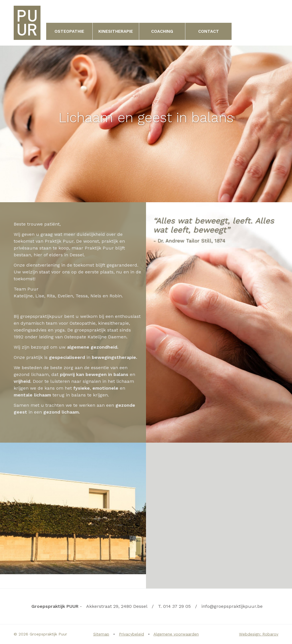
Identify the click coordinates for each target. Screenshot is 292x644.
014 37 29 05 (177, 606)
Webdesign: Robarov (259, 634)
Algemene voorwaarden (176, 634)
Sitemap (101, 634)
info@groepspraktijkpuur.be (232, 606)
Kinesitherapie (116, 31)
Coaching (162, 31)
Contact (209, 31)
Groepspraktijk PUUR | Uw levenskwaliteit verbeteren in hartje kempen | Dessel (27, 23)
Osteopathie (69, 31)
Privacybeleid (131, 634)
